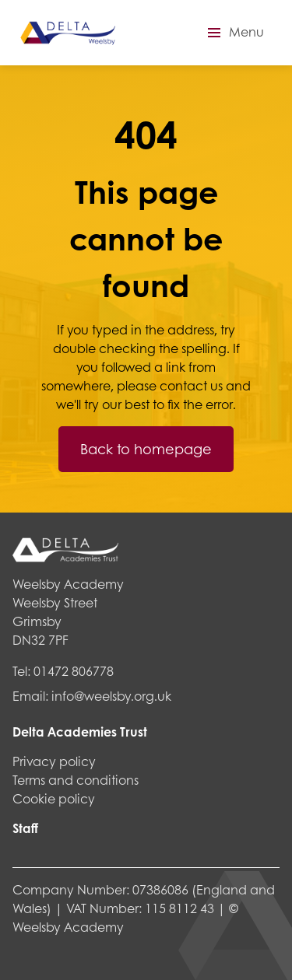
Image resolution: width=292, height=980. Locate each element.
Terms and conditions (76, 780)
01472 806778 (74, 671)
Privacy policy (54, 761)
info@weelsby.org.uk (111, 696)
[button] (234, 33)
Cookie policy (54, 798)
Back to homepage (146, 449)
